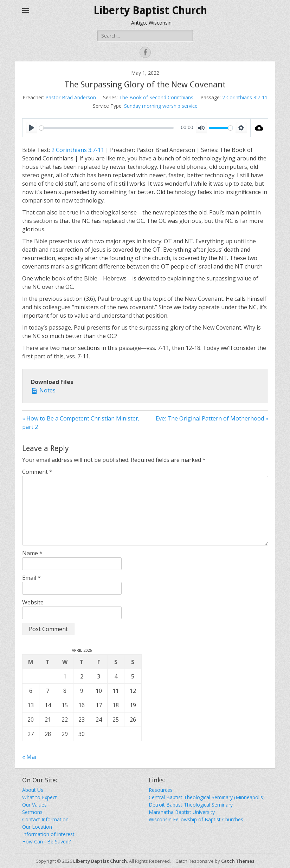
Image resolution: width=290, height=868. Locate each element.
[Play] (32, 128)
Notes (43, 390)
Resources (161, 790)
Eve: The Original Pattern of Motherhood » (212, 418)
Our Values (34, 805)
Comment (37, 472)
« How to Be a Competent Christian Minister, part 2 (81, 423)
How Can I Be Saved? (46, 842)
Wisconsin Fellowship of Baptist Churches (196, 819)
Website (33, 602)
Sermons (32, 812)
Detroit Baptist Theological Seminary (191, 805)
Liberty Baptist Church (150, 10)
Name (32, 553)
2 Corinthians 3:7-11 (245, 97)
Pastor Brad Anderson (71, 97)
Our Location (37, 827)
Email (31, 578)
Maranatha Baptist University (182, 812)
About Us (33, 790)
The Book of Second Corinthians (156, 97)
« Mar (30, 757)
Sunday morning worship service (161, 106)
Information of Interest (48, 834)
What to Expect (40, 797)
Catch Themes (238, 861)
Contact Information (45, 819)
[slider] (106, 128)
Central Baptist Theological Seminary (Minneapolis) (207, 797)
